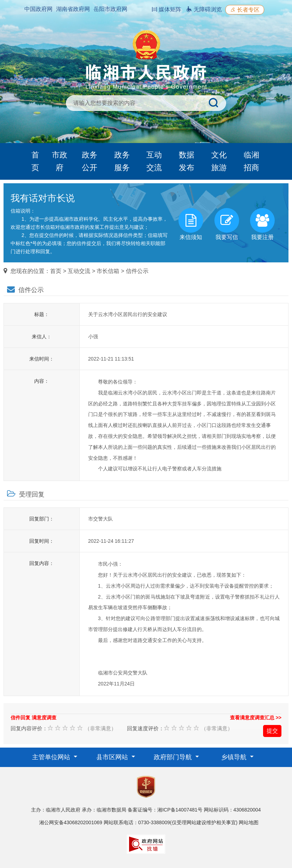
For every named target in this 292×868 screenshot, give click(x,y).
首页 (35, 161)
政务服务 (122, 161)
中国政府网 (38, 9)
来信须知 (191, 224)
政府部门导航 (174, 757)
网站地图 (249, 822)
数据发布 (187, 161)
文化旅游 (219, 161)
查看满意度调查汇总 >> (256, 718)
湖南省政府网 (73, 9)
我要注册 (262, 224)
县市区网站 (113, 757)
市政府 (60, 161)
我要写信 (227, 224)
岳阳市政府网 (110, 9)
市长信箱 (108, 271)
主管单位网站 (52, 757)
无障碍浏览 (204, 9)
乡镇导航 (235, 757)
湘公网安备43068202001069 (71, 822)
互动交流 (154, 161)
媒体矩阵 (166, 9)
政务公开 (90, 161)
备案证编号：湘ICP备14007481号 (165, 810)
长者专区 (245, 10)
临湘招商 (251, 161)
